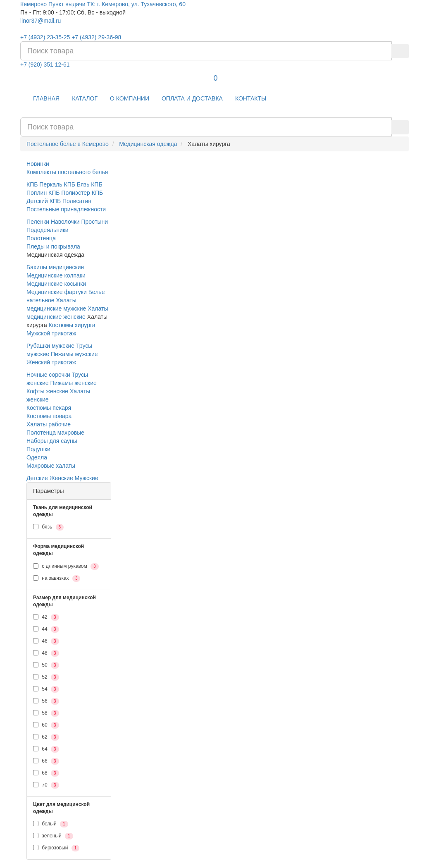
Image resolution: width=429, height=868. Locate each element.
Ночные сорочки (48, 375)
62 (46, 737)
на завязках (57, 579)
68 (46, 773)
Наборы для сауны (52, 441)
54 (46, 689)
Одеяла (37, 457)
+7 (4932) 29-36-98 (96, 37)
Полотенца (41, 238)
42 (46, 617)
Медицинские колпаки (56, 275)
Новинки (38, 164)
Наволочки (65, 222)
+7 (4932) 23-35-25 (45, 37)
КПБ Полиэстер (69, 193)
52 (46, 677)
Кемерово (33, 4)
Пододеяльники (48, 230)
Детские (37, 478)
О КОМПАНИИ (130, 98)
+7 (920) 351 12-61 (45, 65)
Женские (61, 478)
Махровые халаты (51, 466)
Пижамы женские (74, 383)
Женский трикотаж (51, 362)
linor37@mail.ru (41, 21)
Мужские (87, 478)
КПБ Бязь (77, 184)
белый (51, 824)
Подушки (38, 449)
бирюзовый (56, 848)
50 (46, 665)
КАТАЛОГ (85, 98)
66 (46, 761)
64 (46, 749)
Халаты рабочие (49, 424)
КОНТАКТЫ (251, 98)
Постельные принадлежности (66, 209)
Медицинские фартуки (57, 292)
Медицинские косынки (56, 284)
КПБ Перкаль (44, 184)
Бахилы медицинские (55, 267)
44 (46, 629)
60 (46, 725)
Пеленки (38, 222)
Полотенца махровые (55, 433)
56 (46, 701)
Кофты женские (47, 391)
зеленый (53, 836)
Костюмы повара (49, 416)
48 (46, 653)
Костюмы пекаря (49, 408)
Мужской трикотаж (51, 333)
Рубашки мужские (50, 346)
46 (46, 641)
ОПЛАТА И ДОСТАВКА (192, 98)
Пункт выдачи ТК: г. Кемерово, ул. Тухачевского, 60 (117, 4)
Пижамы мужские (74, 354)
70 (46, 785)
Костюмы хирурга (72, 325)
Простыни (95, 222)
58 (46, 713)
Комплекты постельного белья (67, 172)
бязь (48, 527)
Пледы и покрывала (53, 246)
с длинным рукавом (66, 567)
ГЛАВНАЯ (46, 98)
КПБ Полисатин (70, 201)
